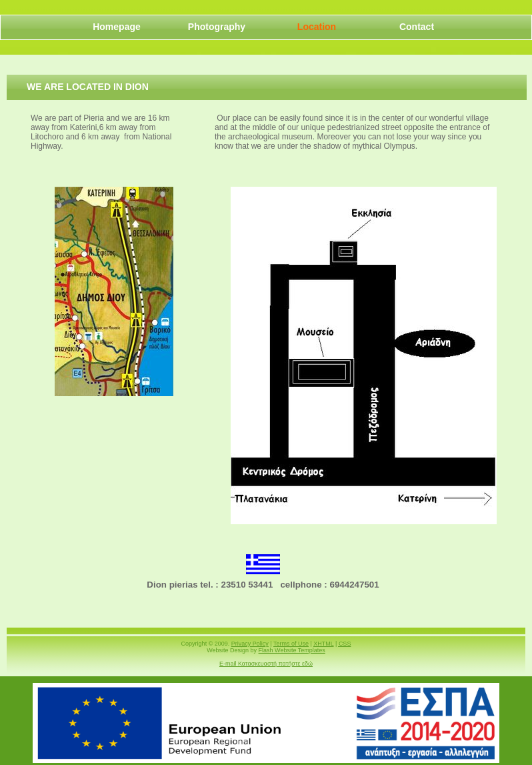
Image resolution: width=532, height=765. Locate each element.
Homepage (117, 27)
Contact (417, 27)
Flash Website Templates (292, 650)
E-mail (266, 664)
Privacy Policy (250, 644)
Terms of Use (291, 644)
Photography (217, 27)
